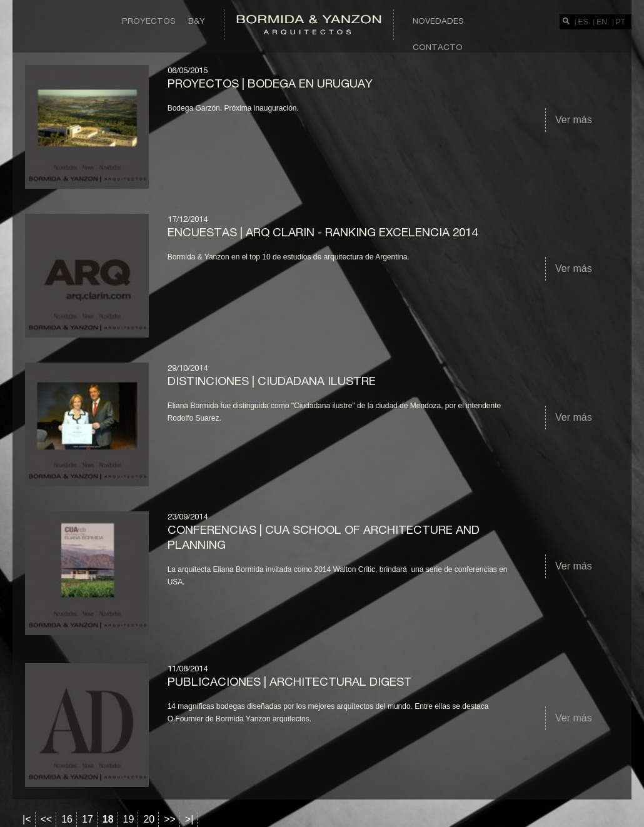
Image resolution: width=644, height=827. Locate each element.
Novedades (438, 21)
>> (170, 819)
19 (129, 819)
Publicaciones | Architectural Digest (290, 681)
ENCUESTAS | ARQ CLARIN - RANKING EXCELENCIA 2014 (323, 232)
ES (583, 22)
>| (189, 819)
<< (47, 819)
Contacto (438, 47)
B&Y (197, 21)
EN (602, 22)
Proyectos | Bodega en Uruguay (270, 83)
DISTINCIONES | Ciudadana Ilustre (272, 381)
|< (27, 819)
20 (149, 819)
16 (67, 819)
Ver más (574, 120)
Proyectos (149, 21)
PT (621, 22)
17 (88, 819)
